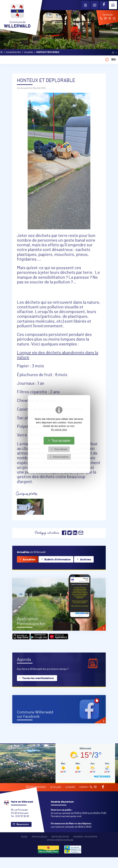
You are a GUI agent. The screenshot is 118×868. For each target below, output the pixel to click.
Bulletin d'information (58, 560)
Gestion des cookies (60, 837)
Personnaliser (61, 457)
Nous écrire (23, 824)
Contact (88, 787)
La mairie (70, 787)
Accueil (24, 837)
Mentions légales (39, 837)
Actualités (29, 560)
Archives (85, 560)
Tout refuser (61, 449)
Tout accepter (61, 441)
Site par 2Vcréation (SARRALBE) (60, 840)
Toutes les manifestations (38, 678)
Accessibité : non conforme (85, 837)
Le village (56, 787)
